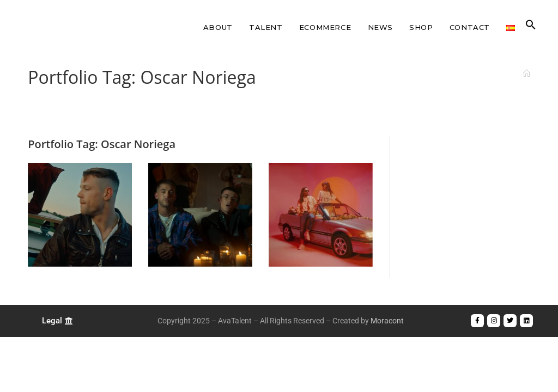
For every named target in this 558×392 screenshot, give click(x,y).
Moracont (387, 321)
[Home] (527, 73)
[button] (531, 27)
